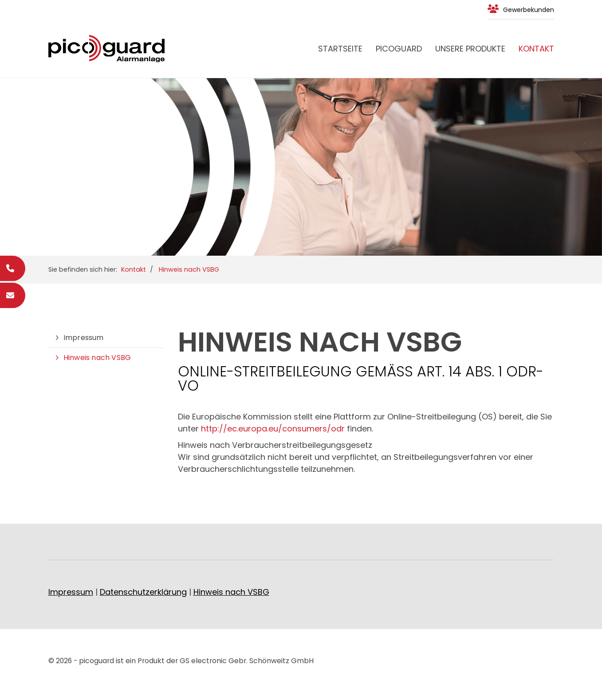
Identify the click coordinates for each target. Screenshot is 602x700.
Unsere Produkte (470, 49)
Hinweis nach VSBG (189, 269)
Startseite (340, 49)
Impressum (84, 338)
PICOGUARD (399, 49)
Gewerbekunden (529, 10)
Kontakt (536, 49)
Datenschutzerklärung (143, 592)
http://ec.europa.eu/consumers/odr (273, 429)
